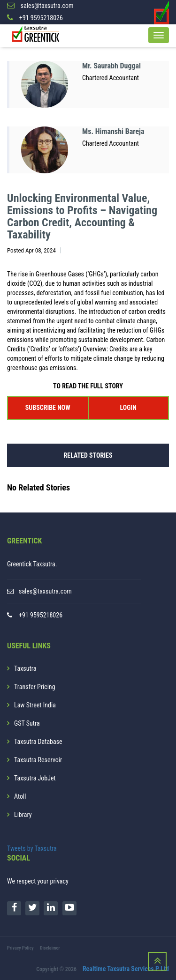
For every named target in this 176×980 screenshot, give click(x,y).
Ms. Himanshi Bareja (113, 131)
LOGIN (128, 408)
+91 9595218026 (41, 615)
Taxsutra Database (38, 742)
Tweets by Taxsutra (32, 848)
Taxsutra (25, 668)
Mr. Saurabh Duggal (111, 66)
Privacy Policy (20, 948)
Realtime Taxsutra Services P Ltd (126, 969)
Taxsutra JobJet (35, 778)
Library (23, 815)
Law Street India (35, 705)
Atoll (20, 796)
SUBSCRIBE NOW (48, 408)
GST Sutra (27, 723)
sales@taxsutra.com (45, 591)
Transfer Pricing (35, 687)
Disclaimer (50, 948)
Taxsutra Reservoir (38, 760)
